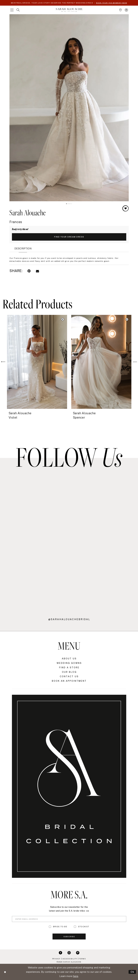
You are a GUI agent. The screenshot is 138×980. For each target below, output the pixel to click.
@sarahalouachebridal (69, 619)
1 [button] (66, 204)
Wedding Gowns (69, 663)
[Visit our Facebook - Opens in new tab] (60, 953)
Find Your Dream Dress (69, 237)
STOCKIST (84, 927)
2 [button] (68, 204)
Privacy (56, 959)
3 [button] (70, 204)
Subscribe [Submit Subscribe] (69, 937)
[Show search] (18, 10)
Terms (82, 959)
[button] (12, 10)
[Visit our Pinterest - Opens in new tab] (78, 953)
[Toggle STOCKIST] (75, 927)
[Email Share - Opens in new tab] (37, 271)
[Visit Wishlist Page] (126, 10)
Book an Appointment (69, 681)
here (76, 976)
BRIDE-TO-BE (60, 927)
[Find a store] (120, 10)
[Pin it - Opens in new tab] (29, 271)
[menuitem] (12, 10)
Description (23, 248)
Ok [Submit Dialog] (132, 972)
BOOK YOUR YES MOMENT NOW (112, 3)
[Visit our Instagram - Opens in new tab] (69, 953)
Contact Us (69, 676)
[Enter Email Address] (69, 919)
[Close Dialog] (5, 972)
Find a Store (69, 668)
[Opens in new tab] (33, 509)
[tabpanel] (69, 108)
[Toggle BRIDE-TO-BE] (50, 927)
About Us (69, 659)
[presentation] (37, 362)
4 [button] (72, 204)
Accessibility (70, 959)
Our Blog (69, 672)
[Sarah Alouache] (69, 10)
